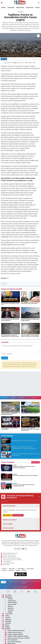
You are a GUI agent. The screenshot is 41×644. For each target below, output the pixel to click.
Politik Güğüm (20, 7)
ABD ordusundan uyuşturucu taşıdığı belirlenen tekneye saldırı (10, 336)
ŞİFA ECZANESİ (8, 524)
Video (6, 616)
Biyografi (7, 621)
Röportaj (7, 619)
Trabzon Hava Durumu (8, 555)
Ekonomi (10, 570)
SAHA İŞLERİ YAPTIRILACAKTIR (29, 413)
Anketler (7, 623)
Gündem (20, 12)
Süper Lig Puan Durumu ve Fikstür (11, 560)
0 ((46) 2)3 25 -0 (18, 515)
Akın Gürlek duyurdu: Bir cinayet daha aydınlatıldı (10, 320)
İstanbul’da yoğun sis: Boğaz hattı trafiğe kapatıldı (30, 320)
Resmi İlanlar (30, 7)
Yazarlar (37, 7)
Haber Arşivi (5, 565)
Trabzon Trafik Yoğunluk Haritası (11, 558)
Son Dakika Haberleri (8, 563)
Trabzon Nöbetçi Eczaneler (9, 553)
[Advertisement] (21, 384)
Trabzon (3, 7)
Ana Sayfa (7, 595)
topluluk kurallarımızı (17, 363)
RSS (3, 582)
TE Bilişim (25, 587)
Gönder (5, 358)
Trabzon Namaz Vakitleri (9, 556)
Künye (6, 625)
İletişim (6, 627)
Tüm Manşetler (6, 561)
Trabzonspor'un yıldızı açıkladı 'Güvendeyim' (9, 429)
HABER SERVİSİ (10, 63)
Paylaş (4, 59)
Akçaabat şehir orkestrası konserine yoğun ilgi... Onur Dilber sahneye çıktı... (30, 429)
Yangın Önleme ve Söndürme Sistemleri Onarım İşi (9, 414)
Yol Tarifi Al (7, 515)
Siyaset (23, 570)
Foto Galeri (7, 614)
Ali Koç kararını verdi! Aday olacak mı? (10, 304)
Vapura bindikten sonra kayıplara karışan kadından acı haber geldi (30, 336)
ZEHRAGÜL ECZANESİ (10, 520)
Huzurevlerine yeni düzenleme (29, 303)
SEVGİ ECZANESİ (8, 528)
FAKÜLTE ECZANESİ (9, 506)
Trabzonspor (11, 7)
